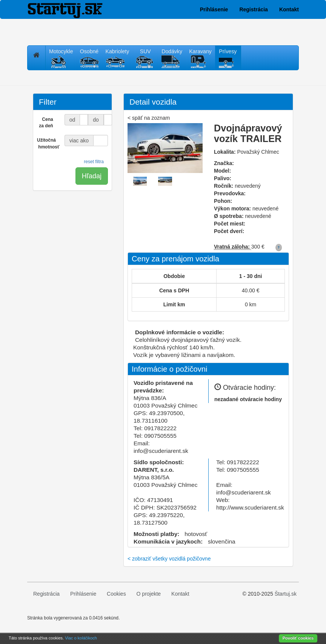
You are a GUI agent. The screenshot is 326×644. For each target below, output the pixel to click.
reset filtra (94, 162)
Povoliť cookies (298, 638)
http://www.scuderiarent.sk (250, 507)
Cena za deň (46, 123)
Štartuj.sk (286, 594)
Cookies (116, 594)
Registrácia (253, 9)
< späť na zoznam (149, 118)
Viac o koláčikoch (81, 638)
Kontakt (289, 9)
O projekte (149, 594)
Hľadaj (92, 176)
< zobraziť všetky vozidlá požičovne (169, 559)
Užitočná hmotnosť (48, 143)
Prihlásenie (214, 9)
